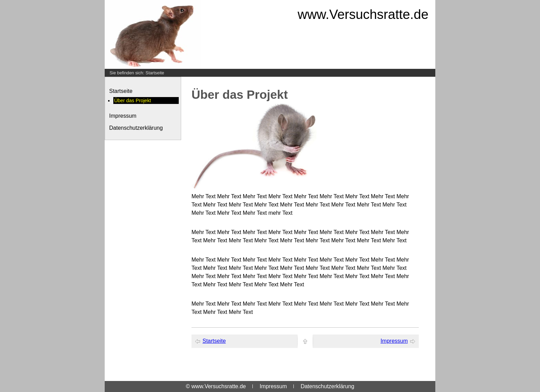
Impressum (123, 116)
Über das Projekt (132, 100)
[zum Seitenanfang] (305, 341)
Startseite (155, 73)
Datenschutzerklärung (136, 128)
